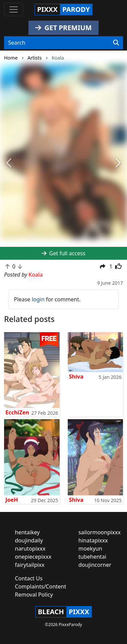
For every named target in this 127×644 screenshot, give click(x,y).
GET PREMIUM (63, 28)
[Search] (116, 43)
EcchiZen (17, 412)
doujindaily (29, 540)
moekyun (90, 549)
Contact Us (29, 578)
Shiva (76, 377)
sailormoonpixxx (100, 532)
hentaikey (27, 532)
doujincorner (95, 565)
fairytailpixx (30, 565)
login (38, 299)
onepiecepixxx (33, 557)
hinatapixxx (93, 540)
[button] (9, 163)
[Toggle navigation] (14, 9)
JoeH (12, 500)
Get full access (63, 253)
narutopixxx (30, 549)
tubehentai (92, 557)
